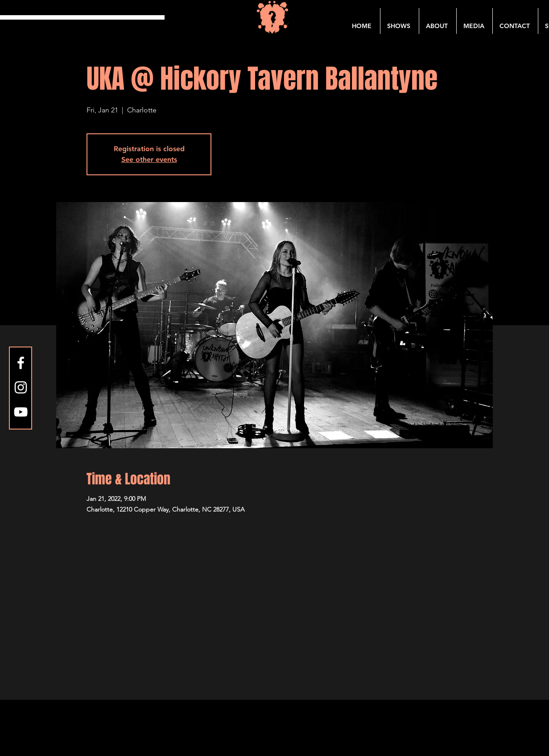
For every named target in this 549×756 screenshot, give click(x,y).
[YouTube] (21, 412)
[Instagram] (21, 387)
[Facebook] (21, 363)
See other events (149, 159)
